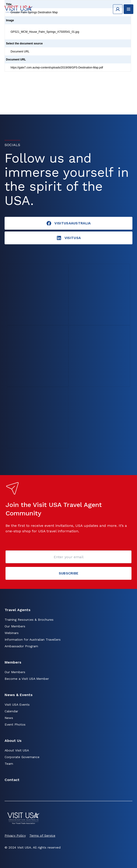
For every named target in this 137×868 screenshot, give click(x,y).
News (9, 718)
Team (9, 764)
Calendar (11, 711)
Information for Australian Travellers (33, 639)
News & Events (19, 695)
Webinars (12, 633)
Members (13, 662)
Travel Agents (18, 610)
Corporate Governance (22, 757)
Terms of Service (42, 835)
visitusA (68, 238)
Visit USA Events (17, 705)
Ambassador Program (21, 646)
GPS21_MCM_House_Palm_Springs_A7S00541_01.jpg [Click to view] (45, 32)
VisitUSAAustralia (68, 223)
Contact (12, 780)
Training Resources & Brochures (29, 620)
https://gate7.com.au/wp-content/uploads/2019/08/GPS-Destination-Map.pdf (57, 68)
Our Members (15, 626)
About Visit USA (17, 750)
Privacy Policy (15, 835)
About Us (13, 741)
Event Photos (15, 724)
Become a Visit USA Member (27, 679)
